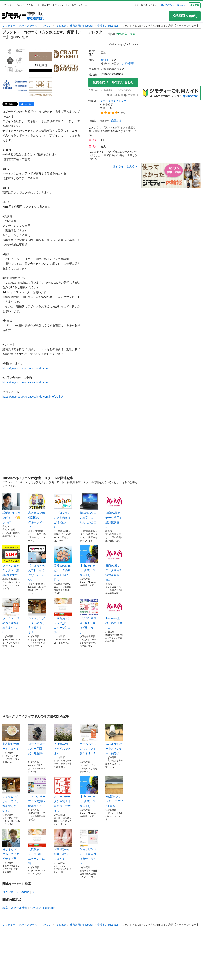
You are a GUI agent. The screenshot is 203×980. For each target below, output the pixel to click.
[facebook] (27, 104)
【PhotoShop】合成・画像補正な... (89, 561)
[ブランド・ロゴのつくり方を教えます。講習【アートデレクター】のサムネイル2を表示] (40, 61)
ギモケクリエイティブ (113, 101)
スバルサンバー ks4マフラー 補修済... (114, 739)
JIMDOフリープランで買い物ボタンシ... (37, 792)
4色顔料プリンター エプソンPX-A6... (114, 792)
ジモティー (9, 26)
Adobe (25, 892)
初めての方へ (167, 5)
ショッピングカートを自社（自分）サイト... (89, 847)
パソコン (46, 26)
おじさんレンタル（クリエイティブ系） (11, 845)
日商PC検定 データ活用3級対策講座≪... (114, 511)
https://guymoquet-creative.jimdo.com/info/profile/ (33, 397)
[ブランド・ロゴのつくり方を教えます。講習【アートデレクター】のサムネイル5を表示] (40, 86)
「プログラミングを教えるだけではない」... (63, 511)
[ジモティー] (14, 16)
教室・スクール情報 (15, 908)
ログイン (181, 5)
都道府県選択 (35, 18)
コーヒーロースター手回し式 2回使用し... (37, 742)
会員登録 (195, 5)
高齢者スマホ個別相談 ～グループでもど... (37, 511)
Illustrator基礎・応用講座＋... (114, 614)
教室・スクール (28, 26)
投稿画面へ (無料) (185, 16)
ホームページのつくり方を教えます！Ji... (11, 616)
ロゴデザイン (11, 892)
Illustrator (61, 26)
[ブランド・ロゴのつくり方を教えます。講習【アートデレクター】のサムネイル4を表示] (15, 86)
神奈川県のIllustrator (81, 26)
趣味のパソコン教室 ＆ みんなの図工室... (89, 511)
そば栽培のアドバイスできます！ (63, 739)
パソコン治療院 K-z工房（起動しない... (89, 616)
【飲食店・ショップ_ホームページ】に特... (63, 616)
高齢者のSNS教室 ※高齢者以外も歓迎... (63, 563)
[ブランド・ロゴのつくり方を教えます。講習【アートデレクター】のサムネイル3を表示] (66, 61)
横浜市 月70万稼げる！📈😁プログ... (11, 508)
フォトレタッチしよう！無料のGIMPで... (11, 561)
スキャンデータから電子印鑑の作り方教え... (63, 794)
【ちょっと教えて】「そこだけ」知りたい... (37, 563)
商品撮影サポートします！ (11, 737)
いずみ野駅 (128, 63)
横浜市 (105, 60)
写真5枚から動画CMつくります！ (63, 845)
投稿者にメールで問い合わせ (113, 82)
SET (34, 892)
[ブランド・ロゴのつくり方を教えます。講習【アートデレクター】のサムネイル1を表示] (15, 61)
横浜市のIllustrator (108, 26)
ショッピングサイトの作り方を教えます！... (37, 616)
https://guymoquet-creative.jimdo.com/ (26, 368)
